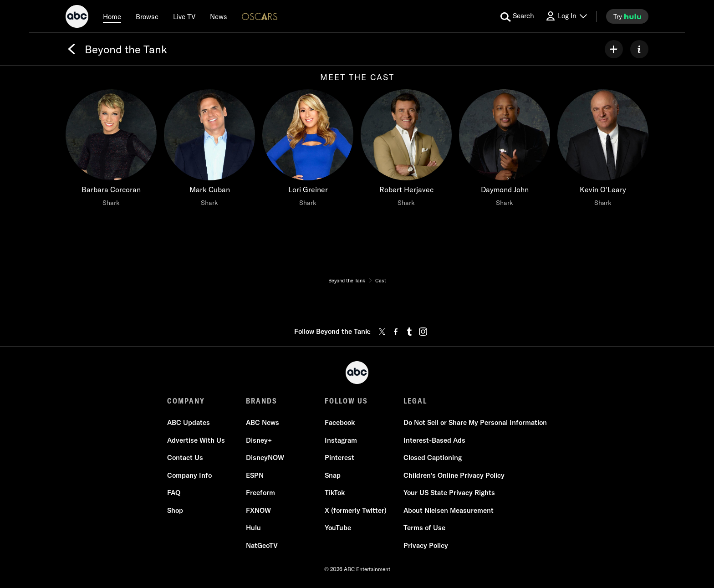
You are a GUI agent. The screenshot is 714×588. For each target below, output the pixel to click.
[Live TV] (184, 16)
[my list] (614, 49)
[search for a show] (517, 16)
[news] (219, 16)
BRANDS (262, 401)
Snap (333, 475)
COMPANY (186, 401)
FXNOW (258, 510)
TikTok (335, 493)
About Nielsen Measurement (449, 510)
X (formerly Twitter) (356, 510)
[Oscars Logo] (260, 16)
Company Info (189, 475)
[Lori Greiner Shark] (308, 150)
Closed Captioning (433, 458)
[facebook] (396, 332)
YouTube (338, 528)
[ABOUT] (639, 49)
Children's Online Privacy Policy (454, 475)
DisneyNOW (265, 458)
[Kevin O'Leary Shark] (603, 150)
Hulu (253, 528)
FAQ (174, 493)
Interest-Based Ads (434, 440)
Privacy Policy (426, 545)
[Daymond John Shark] (505, 150)
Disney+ (259, 440)
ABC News (263, 422)
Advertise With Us (196, 440)
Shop (175, 510)
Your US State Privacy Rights (449, 493)
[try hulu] (627, 16)
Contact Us (185, 458)
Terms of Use (424, 528)
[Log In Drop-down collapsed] (566, 16)
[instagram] (423, 332)
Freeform (260, 493)
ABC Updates (189, 422)
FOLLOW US (346, 401)
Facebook (340, 422)
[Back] (71, 49)
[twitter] (382, 332)
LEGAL (415, 401)
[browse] (147, 16)
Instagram (341, 440)
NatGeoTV (262, 545)
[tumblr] (409, 332)
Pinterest (339, 458)
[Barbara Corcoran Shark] (111, 150)
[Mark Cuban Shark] (209, 150)
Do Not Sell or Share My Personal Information (475, 422)
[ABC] (77, 18)
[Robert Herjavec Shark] (406, 150)
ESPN (255, 475)
